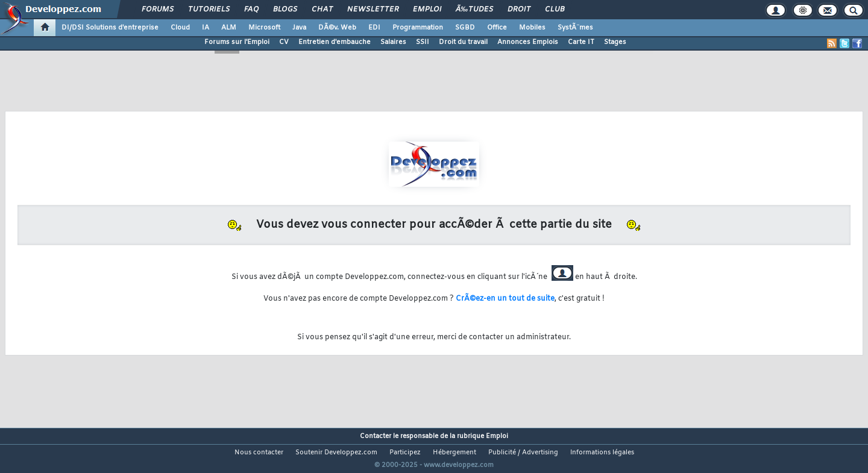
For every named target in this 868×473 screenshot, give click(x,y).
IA (206, 28)
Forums (158, 10)
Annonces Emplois (528, 42)
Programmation (418, 28)
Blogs (285, 10)
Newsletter (373, 10)
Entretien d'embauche (335, 42)
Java (299, 28)
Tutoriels (209, 10)
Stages (615, 42)
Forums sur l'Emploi (237, 42)
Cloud (180, 28)
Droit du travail (463, 42)
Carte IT (581, 42)
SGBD (465, 28)
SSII (423, 42)
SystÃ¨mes (575, 28)
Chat (322, 10)
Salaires (393, 42)
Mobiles (532, 28)
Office (497, 28)
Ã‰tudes (474, 10)
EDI (374, 28)
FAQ (251, 10)
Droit (519, 10)
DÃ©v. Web (337, 28)
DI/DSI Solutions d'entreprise (110, 28)
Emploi (427, 10)
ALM (229, 28)
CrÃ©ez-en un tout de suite (505, 299)
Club (555, 10)
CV (284, 42)
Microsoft (264, 28)
